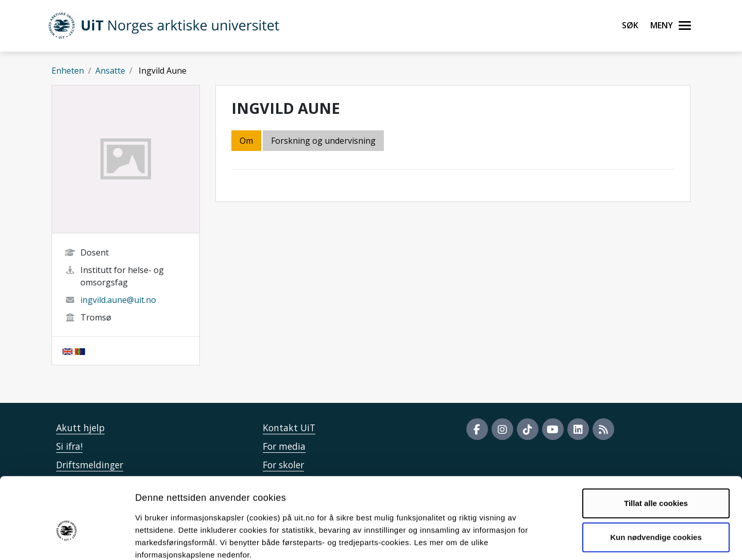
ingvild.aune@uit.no (118, 300)
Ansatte (110, 71)
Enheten (68, 71)
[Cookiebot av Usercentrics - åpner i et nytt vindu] (67, 540)
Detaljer (549, 540)
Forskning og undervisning (323, 141)
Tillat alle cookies (656, 447)
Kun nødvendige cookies (656, 480)
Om (246, 141)
